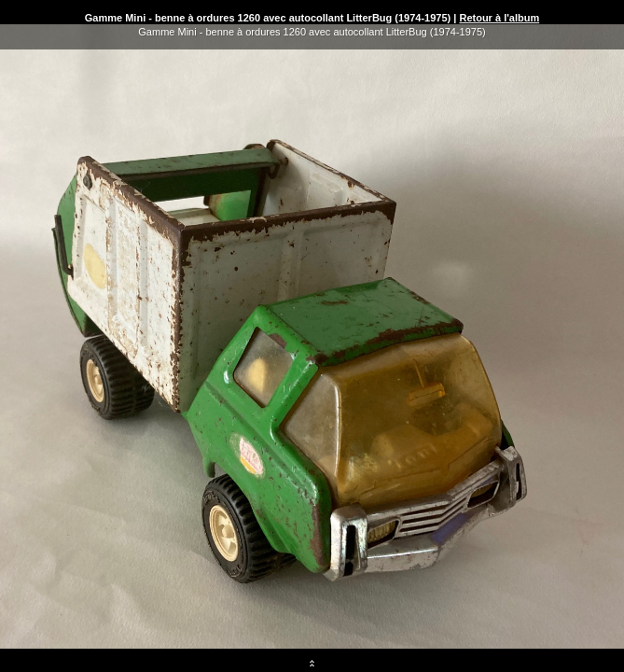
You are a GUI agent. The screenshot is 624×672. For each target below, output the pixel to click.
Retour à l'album (499, 18)
